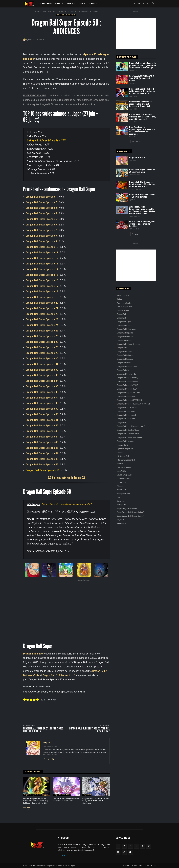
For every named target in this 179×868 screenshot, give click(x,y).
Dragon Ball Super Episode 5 (41, 219)
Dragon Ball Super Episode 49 (42, 465)
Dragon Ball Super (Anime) (57, 11)
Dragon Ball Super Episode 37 (42, 398)
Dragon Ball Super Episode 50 (43, 470)
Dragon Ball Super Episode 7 (41, 230)
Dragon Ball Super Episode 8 (41, 236)
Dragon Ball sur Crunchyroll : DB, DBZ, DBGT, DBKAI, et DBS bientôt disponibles (96, 801)
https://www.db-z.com (50, 746)
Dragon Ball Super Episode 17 (42, 286)
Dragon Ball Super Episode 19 (42, 297)
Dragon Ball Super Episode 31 (42, 364)
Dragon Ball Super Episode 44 (42, 437)
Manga (71, 4)
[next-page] (29, 809)
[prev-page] (25, 809)
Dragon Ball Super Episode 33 (42, 375)
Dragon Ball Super (33, 654)
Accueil (37, 11)
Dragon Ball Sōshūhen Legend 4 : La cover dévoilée (142, 196)
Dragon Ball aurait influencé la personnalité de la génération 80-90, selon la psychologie (143, 65)
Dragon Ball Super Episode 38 (42, 403)
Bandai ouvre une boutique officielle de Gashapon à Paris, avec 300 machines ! (142, 117)
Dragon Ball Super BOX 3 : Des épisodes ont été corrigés (43, 730)
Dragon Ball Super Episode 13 (42, 264)
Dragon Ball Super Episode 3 (41, 208)
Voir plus (136, 141)
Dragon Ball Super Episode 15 (42, 275)
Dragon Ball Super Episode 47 (42, 453)
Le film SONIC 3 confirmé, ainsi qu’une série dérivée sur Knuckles (142, 224)
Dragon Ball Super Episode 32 (42, 370)
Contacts (61, 855)
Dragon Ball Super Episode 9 (41, 241)
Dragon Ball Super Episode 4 (41, 213)
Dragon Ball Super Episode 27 (42, 342)
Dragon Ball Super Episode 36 (42, 392)
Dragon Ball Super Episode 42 (42, 426)
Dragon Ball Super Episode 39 (42, 409)
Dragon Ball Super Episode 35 (42, 386)
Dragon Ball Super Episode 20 (42, 303)
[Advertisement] (136, 34)
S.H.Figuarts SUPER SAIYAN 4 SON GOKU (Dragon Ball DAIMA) (142, 78)
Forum (93, 4)
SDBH (82, 4)
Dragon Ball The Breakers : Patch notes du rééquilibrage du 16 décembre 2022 (142, 184)
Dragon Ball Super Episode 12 (42, 258)
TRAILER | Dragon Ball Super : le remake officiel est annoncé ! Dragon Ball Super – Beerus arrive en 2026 (36, 801)
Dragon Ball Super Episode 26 (42, 336)
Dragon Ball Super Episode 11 (42, 253)
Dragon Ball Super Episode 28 (42, 347)
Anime (59, 4)
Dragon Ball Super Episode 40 (42, 414)
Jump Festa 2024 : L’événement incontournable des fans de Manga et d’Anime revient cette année (142, 210)
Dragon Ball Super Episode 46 (42, 448)
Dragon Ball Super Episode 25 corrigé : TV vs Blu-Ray (89, 730)
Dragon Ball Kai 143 (138, 157)
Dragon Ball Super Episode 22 (42, 314)
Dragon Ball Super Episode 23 (42, 319)
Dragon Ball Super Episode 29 (42, 353)
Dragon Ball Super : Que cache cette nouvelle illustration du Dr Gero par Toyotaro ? (142, 91)
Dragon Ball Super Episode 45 (42, 442)
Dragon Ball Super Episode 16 (42, 280)
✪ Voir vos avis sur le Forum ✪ (66, 478)
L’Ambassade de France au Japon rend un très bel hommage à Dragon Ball (140, 104)
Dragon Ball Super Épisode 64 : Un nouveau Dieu (142, 171)
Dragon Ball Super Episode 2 (41, 202)
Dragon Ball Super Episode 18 (42, 291)
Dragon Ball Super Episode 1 (41, 197)
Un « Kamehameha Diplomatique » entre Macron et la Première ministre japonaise (142, 130)
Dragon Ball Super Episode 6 (41, 225)
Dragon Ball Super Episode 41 (42, 420)
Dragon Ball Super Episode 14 (42, 269)
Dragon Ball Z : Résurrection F (59, 675)
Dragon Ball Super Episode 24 (42, 325)
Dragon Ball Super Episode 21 (42, 308)
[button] (153, 4)
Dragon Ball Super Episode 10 (42, 247)
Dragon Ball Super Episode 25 (42, 331)
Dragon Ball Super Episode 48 (42, 459)
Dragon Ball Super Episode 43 (42, 431)
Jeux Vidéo (46, 4)
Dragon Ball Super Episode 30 (42, 359)
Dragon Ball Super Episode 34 (42, 381)
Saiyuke (31, 40)
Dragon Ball (87, 795)
